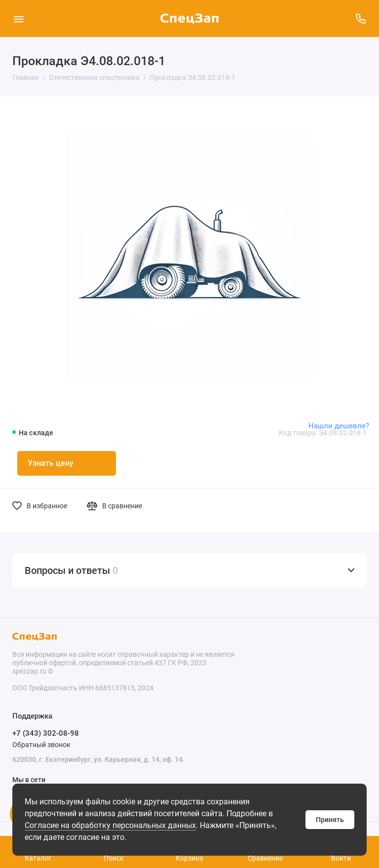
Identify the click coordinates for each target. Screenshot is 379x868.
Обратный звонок (41, 745)
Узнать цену (51, 463)
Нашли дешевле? (339, 426)
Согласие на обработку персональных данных (110, 825)
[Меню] (19, 19)
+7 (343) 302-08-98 (46, 733)
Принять (330, 820)
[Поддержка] (360, 19)
